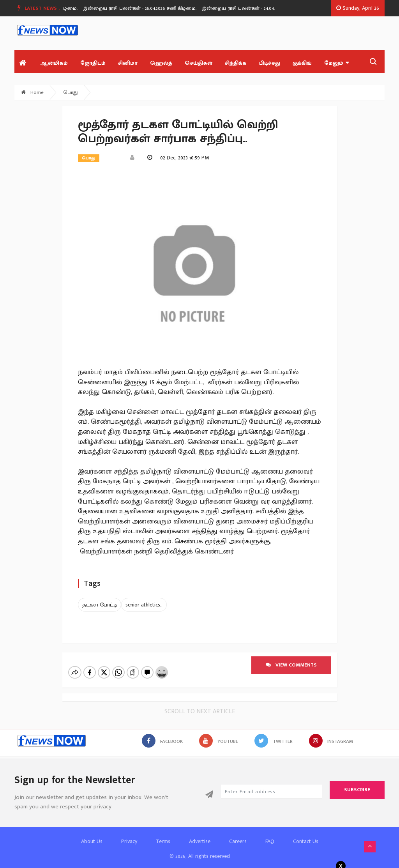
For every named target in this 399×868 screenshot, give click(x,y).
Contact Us (306, 835)
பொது (71, 92)
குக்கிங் (302, 63)
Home (32, 92)
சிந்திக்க (236, 63)
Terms (163, 835)
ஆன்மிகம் (54, 63)
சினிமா (128, 63)
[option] (148, 8)
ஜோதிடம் (93, 63)
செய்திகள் (199, 63)
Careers (238, 835)
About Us (92, 835)
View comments (291, 665)
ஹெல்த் (161, 63)
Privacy (129, 835)
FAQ (270, 835)
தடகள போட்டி (100, 605)
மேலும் (336, 63)
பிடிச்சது (270, 63)
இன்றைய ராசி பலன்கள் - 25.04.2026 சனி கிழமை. (145, 8)
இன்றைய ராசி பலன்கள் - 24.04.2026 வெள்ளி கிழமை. (269, 8)
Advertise (200, 835)
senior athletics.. (144, 605)
